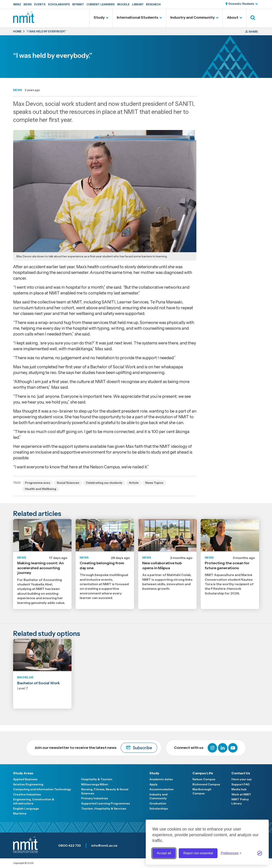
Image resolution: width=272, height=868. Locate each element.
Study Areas (23, 773)
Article (134, 483)
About (233, 17)
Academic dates (161, 779)
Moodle (123, 4)
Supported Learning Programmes (105, 803)
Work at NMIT (241, 794)
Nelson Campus (204, 779)
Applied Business (25, 779)
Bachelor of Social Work (39, 683)
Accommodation (162, 789)
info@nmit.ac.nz (104, 845)
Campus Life (203, 773)
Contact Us (241, 773)
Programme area (38, 483)
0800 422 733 (69, 845)
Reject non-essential (198, 853)
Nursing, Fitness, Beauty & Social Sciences (105, 791)
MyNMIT (78, 4)
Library (138, 4)
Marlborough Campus (202, 791)
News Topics (154, 483)
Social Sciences (68, 483)
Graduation (158, 803)
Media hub (239, 789)
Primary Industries (94, 798)
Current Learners (101, 4)
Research (153, 4)
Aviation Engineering (28, 784)
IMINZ (17, 4)
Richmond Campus (206, 784)
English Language (26, 809)
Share (253, 32)
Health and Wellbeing (41, 489)
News (28, 4)
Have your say (242, 779)
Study (99, 17)
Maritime (20, 813)
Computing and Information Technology (42, 789)
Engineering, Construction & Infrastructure (34, 801)
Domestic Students (241, 4)
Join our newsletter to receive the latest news (96, 748)
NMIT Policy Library (240, 801)
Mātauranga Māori (95, 784)
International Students (138, 17)
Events (40, 4)
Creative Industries (27, 794)
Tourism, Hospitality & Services (104, 809)
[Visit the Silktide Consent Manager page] (260, 853)
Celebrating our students (104, 483)
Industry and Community (193, 17)
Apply (154, 784)
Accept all (164, 853)
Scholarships (59, 4)
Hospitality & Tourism (97, 779)
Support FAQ (241, 784)
